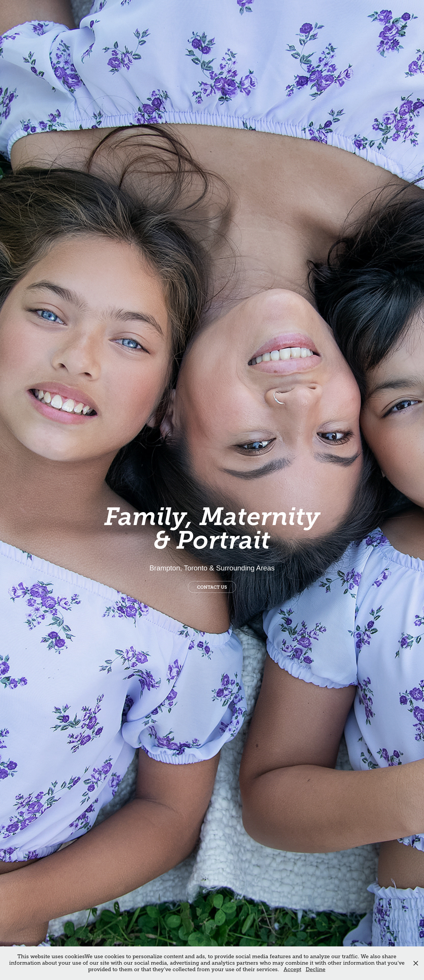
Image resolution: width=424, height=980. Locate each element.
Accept (292, 969)
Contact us (212, 587)
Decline (315, 969)
